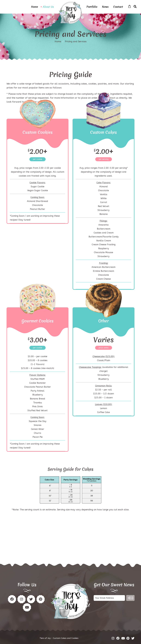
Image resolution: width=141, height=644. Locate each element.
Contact (118, 7)
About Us (48, 7)
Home (35, 7)
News (105, 7)
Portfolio (92, 7)
